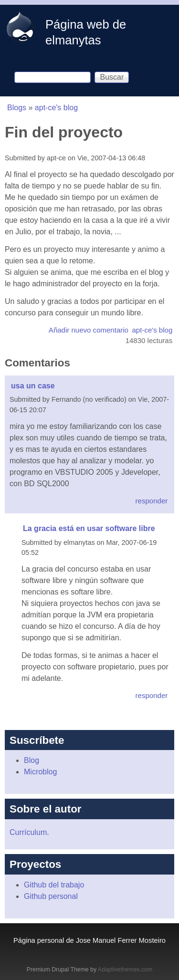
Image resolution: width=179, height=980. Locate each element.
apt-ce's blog (56, 108)
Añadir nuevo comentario (89, 330)
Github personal (51, 896)
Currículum (28, 832)
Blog (32, 760)
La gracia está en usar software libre (89, 528)
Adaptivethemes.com (125, 970)
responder (152, 501)
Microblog (40, 772)
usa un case (33, 386)
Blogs (17, 108)
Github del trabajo (54, 885)
